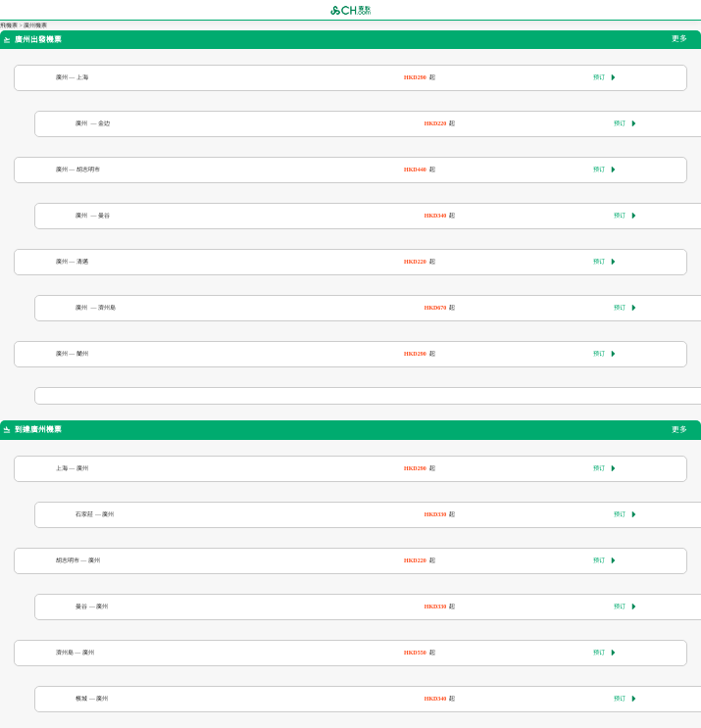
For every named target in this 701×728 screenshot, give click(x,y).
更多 (679, 40)
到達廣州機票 (33, 430)
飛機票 (9, 25)
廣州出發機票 (33, 40)
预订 (604, 77)
